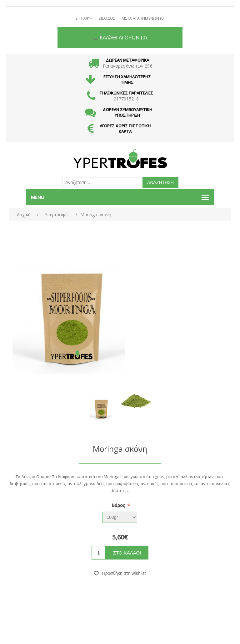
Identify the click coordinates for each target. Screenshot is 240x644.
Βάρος (119, 505)
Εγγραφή (84, 18)
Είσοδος (107, 18)
